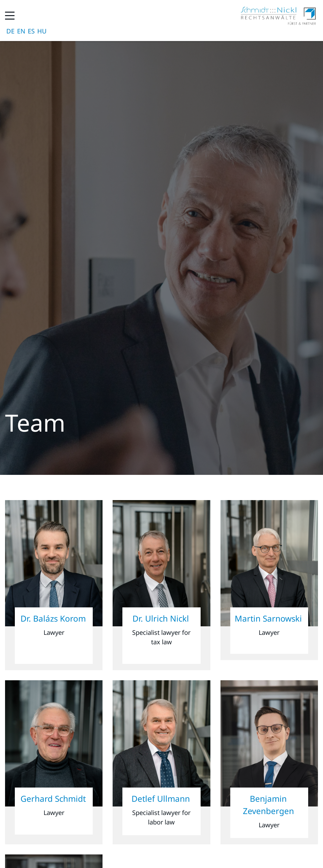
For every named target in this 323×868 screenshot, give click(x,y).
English (21, 31)
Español (31, 31)
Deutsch (10, 31)
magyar (42, 31)
